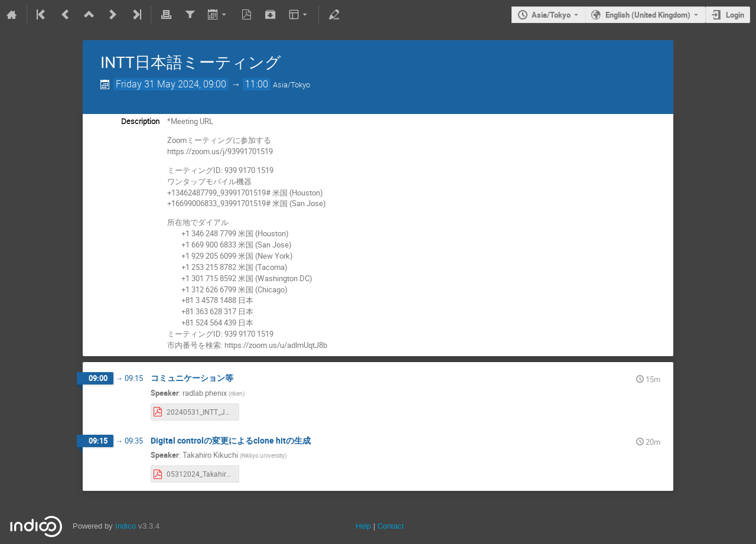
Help (363, 526)
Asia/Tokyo (551, 15)
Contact (391, 526)
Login (735, 15)
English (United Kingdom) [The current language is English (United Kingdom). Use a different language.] (648, 15)
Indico (126, 526)
